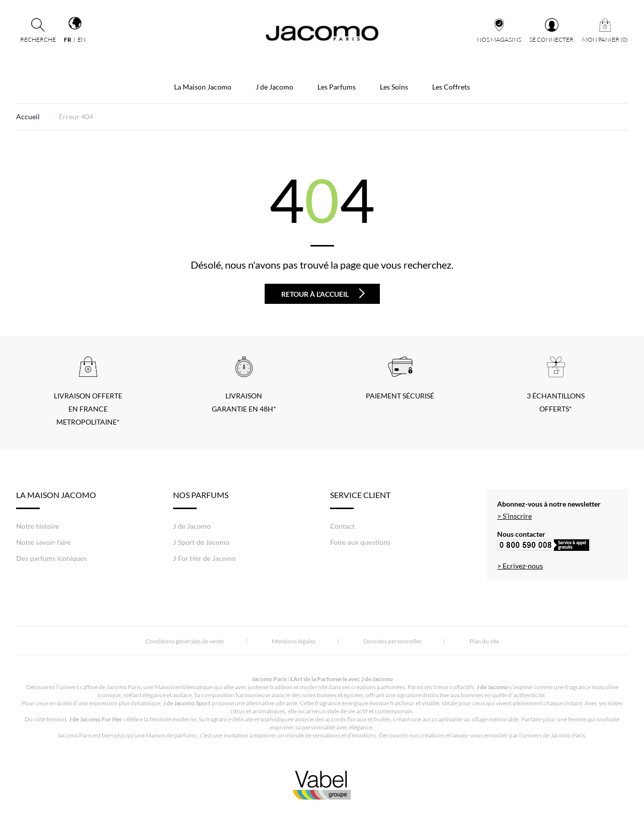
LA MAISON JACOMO (56, 500)
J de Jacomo (274, 87)
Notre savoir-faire (44, 542)
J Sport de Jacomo (201, 542)
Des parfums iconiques (51, 558)
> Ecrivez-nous (520, 566)
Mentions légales (294, 641)
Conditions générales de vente (185, 641)
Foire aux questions (360, 542)
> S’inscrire (514, 516)
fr (68, 39)
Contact (342, 526)
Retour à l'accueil (323, 293)
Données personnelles (392, 641)
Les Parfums (337, 87)
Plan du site (484, 641)
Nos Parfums (201, 500)
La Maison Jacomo (203, 87)
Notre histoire (38, 526)
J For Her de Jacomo (205, 558)
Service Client (360, 500)
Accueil (28, 116)
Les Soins (394, 87)
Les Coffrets (451, 87)
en (82, 39)
